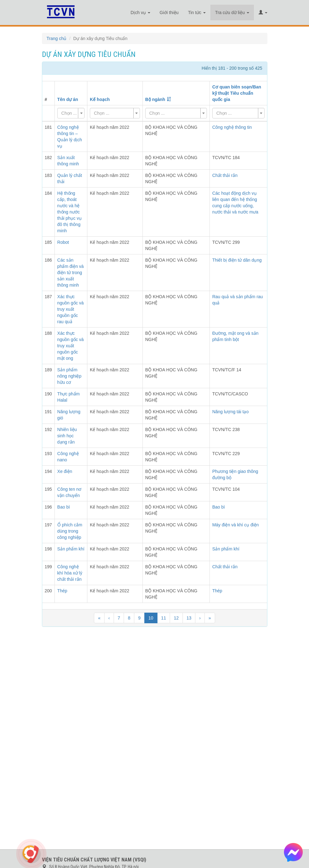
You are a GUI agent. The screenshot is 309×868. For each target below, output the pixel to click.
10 (151, 618)
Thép (217, 591)
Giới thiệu (169, 13)
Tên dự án (68, 99)
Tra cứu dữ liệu (232, 13)
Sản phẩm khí (226, 549)
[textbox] (69, 113)
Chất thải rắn (225, 175)
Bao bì (219, 507)
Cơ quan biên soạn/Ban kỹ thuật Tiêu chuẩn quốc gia (237, 93)
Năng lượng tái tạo (230, 412)
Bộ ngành (155, 99)
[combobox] (71, 113)
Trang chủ (57, 38)
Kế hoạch (100, 99)
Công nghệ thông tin (232, 127)
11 (164, 618)
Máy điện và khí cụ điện (236, 525)
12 (176, 618)
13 (189, 618)
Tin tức (197, 13)
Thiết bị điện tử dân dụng (237, 260)
